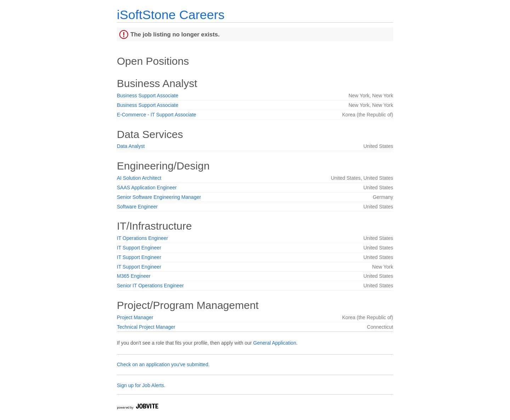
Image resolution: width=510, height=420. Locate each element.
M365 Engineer (134, 276)
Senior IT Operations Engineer (150, 286)
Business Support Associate (148, 96)
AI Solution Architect (139, 178)
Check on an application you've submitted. (163, 364)
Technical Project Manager (146, 327)
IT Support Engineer (139, 248)
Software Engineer (137, 207)
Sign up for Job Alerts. (141, 385)
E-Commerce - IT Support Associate (157, 115)
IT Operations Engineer (143, 238)
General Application (275, 343)
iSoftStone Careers (171, 15)
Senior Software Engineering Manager (159, 197)
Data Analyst (131, 146)
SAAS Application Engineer (147, 188)
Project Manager (135, 317)
